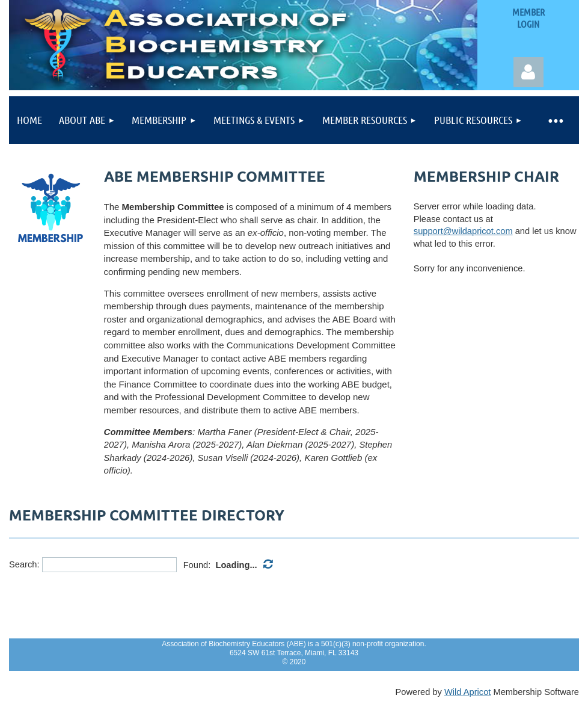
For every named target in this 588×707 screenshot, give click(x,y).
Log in (528, 72)
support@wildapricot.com (463, 231)
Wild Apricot (467, 692)
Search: (24, 564)
